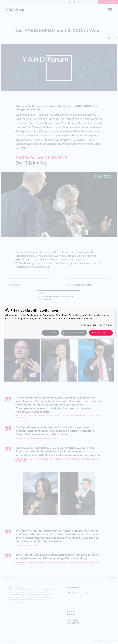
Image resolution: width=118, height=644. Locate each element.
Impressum (107, 325)
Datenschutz (89, 325)
